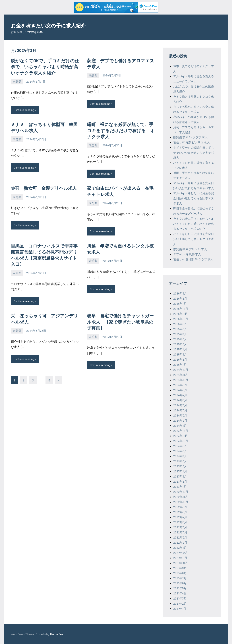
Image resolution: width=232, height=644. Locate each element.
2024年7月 (180, 395)
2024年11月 (181, 375)
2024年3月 (180, 415)
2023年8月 (180, 451)
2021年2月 (180, 603)
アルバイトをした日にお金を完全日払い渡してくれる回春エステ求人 (194, 198)
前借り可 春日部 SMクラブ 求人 (193, 259)
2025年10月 (181, 319)
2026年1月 (180, 303)
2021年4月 (180, 593)
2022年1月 (180, 547)
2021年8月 (180, 573)
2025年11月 (180, 314)
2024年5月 (180, 405)
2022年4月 (180, 532)
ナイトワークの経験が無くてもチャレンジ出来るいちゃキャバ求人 (194, 152)
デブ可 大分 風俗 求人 (187, 254)
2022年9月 (180, 507)
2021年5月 (180, 588)
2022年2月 (180, 542)
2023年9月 (180, 446)
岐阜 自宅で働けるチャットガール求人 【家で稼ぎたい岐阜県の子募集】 (120, 323)
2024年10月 (181, 380)
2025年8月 (180, 329)
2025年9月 (180, 324)
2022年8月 (180, 512)
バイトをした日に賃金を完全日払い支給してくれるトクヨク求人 (194, 239)
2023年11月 (180, 436)
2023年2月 (180, 481)
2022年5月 (180, 527)
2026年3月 (180, 293)
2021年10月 (181, 563)
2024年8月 (180, 390)
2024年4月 (180, 410)
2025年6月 (180, 339)
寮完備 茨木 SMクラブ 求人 (190, 137)
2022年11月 (181, 497)
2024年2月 (180, 420)
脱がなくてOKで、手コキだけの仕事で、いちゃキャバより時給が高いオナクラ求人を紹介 (45, 67)
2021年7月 (180, 578)
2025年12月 (181, 309)
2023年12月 (181, 431)
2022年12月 (181, 492)
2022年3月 (180, 537)
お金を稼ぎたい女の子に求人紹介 (60, 25)
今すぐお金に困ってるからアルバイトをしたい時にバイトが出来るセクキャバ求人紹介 (194, 224)
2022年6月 (180, 522)
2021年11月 (180, 558)
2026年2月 (180, 298)
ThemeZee (57, 634)
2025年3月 (180, 354)
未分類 (17, 81)
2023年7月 (180, 456)
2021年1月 (180, 609)
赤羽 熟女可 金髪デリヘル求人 (44, 189)
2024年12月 (181, 370)
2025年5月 (180, 344)
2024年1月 (180, 425)
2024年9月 (180, 385)
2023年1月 (180, 486)
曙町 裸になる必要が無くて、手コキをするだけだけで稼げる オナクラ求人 (121, 131)
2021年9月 (180, 568)
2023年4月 (180, 471)
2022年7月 (180, 517)
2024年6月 (180, 400)
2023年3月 (180, 476)
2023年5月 (180, 466)
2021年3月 (180, 598)
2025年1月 (180, 364)
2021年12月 (181, 553)
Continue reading (25, 110)
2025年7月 (180, 334)
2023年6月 (180, 461)
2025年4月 (180, 349)
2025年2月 (180, 359)
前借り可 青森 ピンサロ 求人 (191, 142)
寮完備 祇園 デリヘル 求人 (190, 249)
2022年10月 (181, 502)
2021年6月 (180, 583)
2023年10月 (181, 441)
